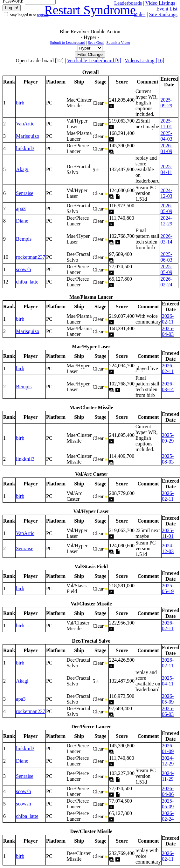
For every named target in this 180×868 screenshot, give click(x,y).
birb (20, 103)
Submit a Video (118, 43)
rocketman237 (31, 257)
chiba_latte (27, 282)
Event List (167, 9)
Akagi (22, 169)
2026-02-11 (168, 319)
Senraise (24, 193)
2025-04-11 (166, 169)
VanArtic (25, 124)
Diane (22, 221)
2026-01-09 (166, 148)
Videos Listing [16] (144, 60)
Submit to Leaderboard (68, 43)
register (43, 15)
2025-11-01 (166, 124)
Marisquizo (28, 136)
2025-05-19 (168, 588)
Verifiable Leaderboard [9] (94, 60)
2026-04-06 (168, 791)
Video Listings (160, 3)
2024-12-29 (166, 221)
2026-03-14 (166, 239)
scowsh (23, 269)
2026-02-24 (166, 282)
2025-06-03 (166, 257)
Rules (140, 14)
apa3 (21, 208)
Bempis (24, 239)
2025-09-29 (166, 103)
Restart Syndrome (90, 10)
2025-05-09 (166, 269)
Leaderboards (128, 3)
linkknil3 (25, 148)
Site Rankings (163, 14)
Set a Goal (96, 43)
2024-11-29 (168, 776)
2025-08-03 (168, 459)
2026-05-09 (166, 208)
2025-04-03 (166, 136)
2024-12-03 (166, 193)
